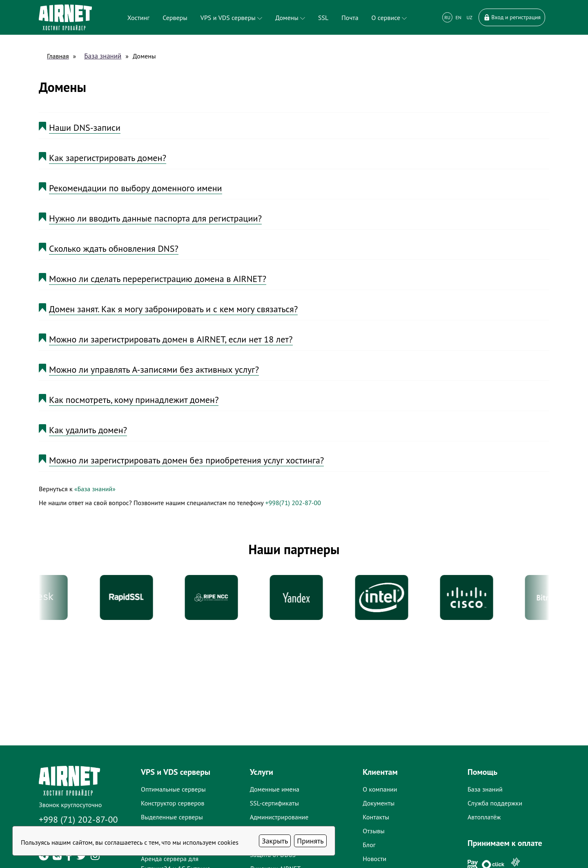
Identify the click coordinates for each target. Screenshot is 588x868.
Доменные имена (275, 789)
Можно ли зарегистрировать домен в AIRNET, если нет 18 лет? (171, 339)
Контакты (376, 817)
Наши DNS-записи (85, 128)
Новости (374, 859)
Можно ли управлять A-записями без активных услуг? (154, 369)
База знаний (103, 56)
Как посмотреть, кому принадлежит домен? (134, 400)
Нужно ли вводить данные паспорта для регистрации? (155, 218)
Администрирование (279, 817)
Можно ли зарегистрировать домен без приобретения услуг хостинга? (186, 460)
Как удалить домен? (88, 430)
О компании (380, 789)
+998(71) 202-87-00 (293, 503)
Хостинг (138, 18)
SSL (323, 18)
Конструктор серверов (173, 803)
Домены (290, 18)
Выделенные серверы (172, 817)
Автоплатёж (484, 817)
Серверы (175, 18)
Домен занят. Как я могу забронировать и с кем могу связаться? (173, 309)
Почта (350, 18)
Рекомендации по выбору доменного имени (136, 188)
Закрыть (275, 841)
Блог (369, 845)
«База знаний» (95, 489)
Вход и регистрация (512, 17)
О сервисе (389, 18)
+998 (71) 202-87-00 (78, 819)
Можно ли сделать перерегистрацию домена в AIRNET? (158, 279)
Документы (379, 803)
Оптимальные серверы (173, 789)
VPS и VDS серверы (231, 18)
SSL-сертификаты (274, 803)
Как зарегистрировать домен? (108, 158)
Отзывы (373, 831)
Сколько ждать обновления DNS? (114, 248)
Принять (310, 841)
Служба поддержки (495, 803)
